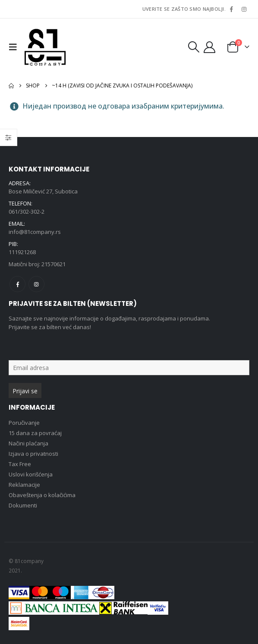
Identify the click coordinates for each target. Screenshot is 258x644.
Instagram (36, 284)
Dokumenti (23, 505)
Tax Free (20, 464)
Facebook (17, 284)
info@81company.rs (35, 232)
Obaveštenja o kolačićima (42, 495)
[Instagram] (244, 9)
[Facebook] (231, 9)
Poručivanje (24, 423)
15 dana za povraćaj (35, 433)
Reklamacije (24, 485)
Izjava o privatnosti (33, 454)
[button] (15, 47)
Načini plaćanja (28, 443)
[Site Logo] (45, 47)
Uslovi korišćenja (31, 474)
